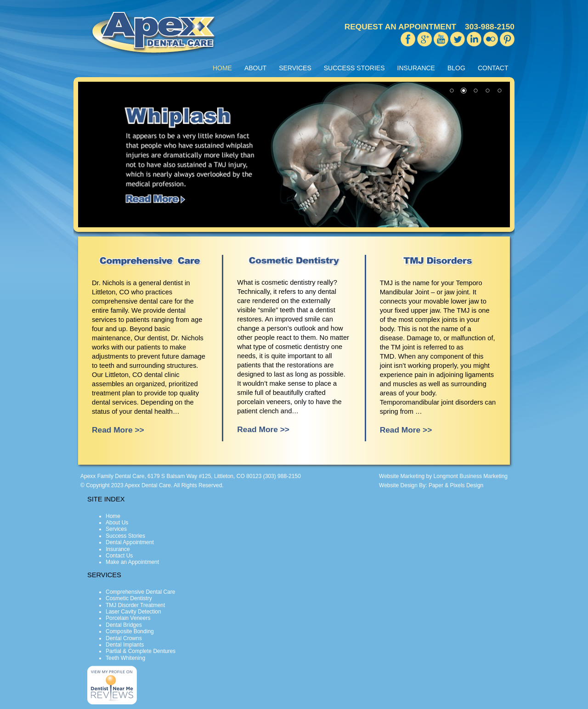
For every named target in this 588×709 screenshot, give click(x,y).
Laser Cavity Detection (133, 612)
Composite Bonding (130, 631)
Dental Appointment (130, 542)
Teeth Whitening (125, 658)
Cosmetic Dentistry (129, 598)
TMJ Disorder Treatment (135, 605)
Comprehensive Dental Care (140, 592)
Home (113, 516)
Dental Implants (125, 645)
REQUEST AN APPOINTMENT (400, 27)
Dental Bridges (124, 625)
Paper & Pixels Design (456, 485)
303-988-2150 (490, 27)
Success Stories (125, 536)
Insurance (118, 549)
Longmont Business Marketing (471, 476)
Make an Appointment (132, 562)
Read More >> (118, 430)
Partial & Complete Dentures (141, 651)
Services (116, 529)
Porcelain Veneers (128, 618)
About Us (117, 523)
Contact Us (119, 556)
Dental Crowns (124, 638)
